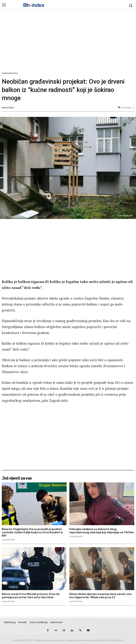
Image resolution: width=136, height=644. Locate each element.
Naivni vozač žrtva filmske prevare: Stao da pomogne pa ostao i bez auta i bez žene (31, 596)
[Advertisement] (68, 42)
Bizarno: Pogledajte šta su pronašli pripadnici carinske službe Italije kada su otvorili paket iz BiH (32, 532)
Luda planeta (10, 73)
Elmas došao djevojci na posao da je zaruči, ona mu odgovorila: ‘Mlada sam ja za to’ (100, 596)
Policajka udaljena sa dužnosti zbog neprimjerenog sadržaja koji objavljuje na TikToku (102, 531)
